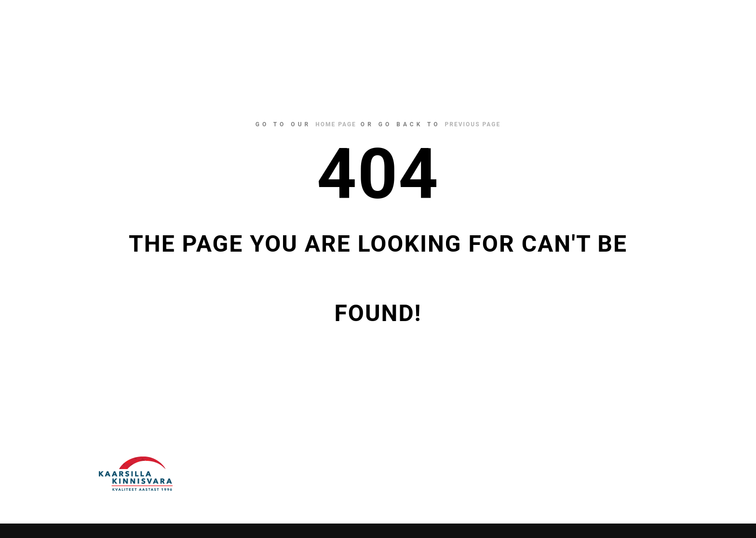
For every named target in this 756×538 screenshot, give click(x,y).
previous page (473, 124)
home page (336, 124)
